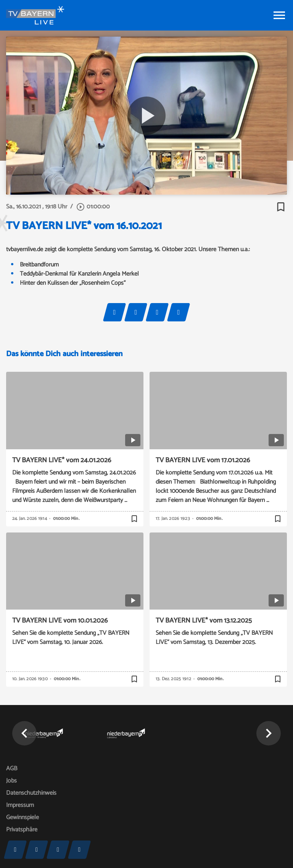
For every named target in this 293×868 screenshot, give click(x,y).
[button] (24, 733)
